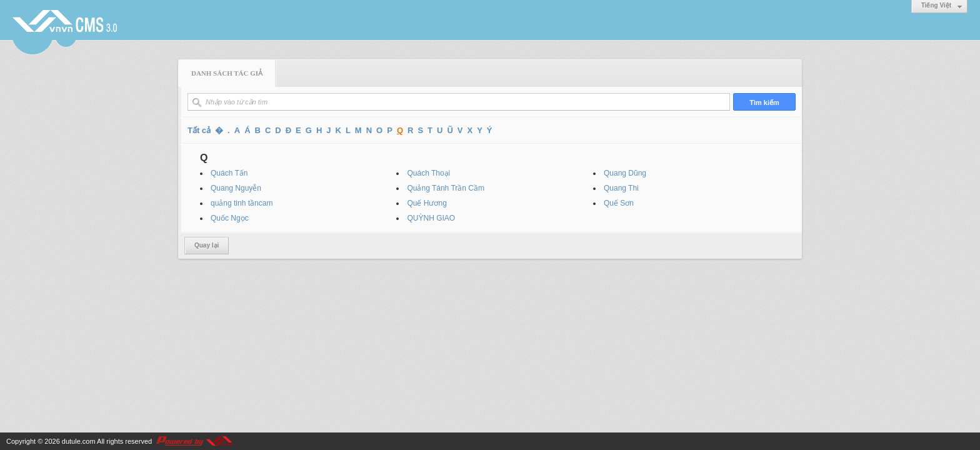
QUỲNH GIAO (431, 218)
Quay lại (207, 245)
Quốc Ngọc (230, 218)
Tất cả (199, 130)
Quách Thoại (428, 173)
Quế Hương (427, 203)
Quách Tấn (229, 173)
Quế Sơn (619, 203)
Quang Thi (621, 188)
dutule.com (79, 441)
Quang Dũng (625, 173)
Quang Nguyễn (236, 188)
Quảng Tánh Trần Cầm (446, 188)
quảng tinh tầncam (242, 203)
